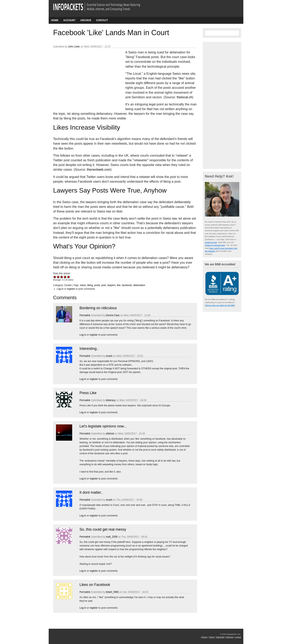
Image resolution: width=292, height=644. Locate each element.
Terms (212, 637)
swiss (83, 285)
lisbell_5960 (112, 592)
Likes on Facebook (95, 585)
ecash (109, 356)
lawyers (111, 285)
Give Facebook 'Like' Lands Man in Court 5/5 (69, 277)
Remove (230, 637)
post (104, 285)
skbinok (110, 434)
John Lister (74, 47)
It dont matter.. (91, 492)
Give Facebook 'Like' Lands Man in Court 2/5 (58, 277)
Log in (60, 289)
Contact (102, 20)
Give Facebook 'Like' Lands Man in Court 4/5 (65, 277)
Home (55, 20)
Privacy (204, 637)
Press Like (88, 393)
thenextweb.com (99, 170)
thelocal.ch (184, 97)
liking (90, 285)
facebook (127, 285)
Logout (238, 637)
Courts (68, 285)
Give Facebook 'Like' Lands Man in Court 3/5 (62, 277)
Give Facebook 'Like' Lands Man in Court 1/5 (55, 277)
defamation (139, 285)
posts (97, 285)
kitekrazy (111, 400)
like (119, 285)
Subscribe (220, 637)
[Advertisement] (84, 77)
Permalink (85, 315)
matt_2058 (112, 537)
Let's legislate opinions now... (103, 426)
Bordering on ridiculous (98, 308)
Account (69, 20)
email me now (211, 242)
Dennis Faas (113, 315)
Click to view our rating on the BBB (220, 305)
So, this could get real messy (103, 529)
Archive (86, 20)
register (71, 289)
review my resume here (215, 245)
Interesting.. (89, 349)
